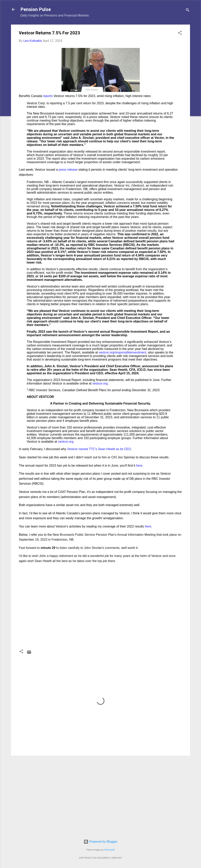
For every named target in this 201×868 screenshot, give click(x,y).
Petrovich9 (110, 850)
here (139, 466)
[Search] (188, 11)
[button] (180, 33)
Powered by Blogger (101, 842)
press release (68, 170)
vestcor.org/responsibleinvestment (122, 352)
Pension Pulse (36, 9)
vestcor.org (100, 383)
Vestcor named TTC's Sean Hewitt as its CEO (99, 449)
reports (48, 96)
